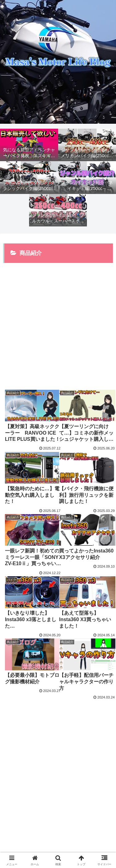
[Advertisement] (58, 322)
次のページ (58, 721)
